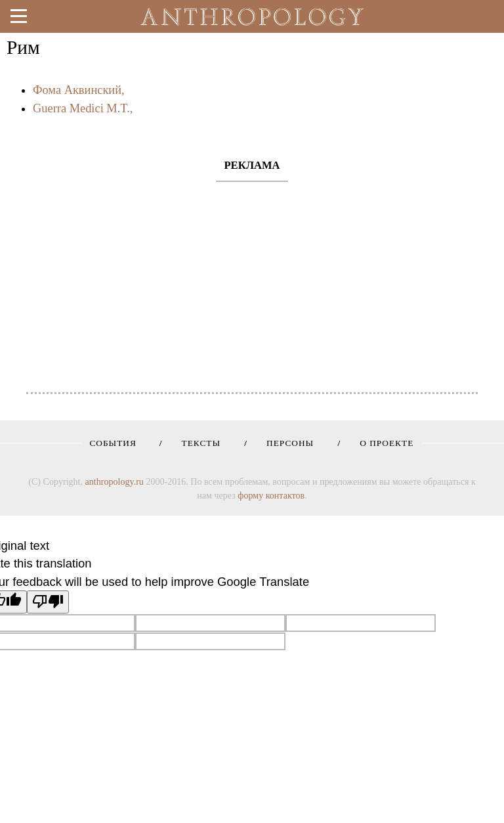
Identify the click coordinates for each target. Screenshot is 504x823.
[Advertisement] (252, 280)
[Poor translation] (48, 602)
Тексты (197, 443)
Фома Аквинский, (79, 90)
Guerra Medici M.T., (83, 108)
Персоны (285, 443)
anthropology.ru (115, 481)
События (113, 443)
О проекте (382, 443)
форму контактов (271, 495)
